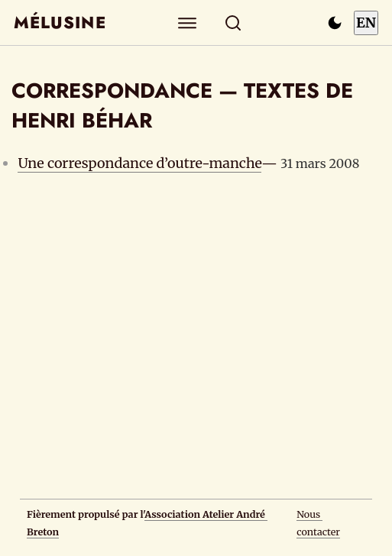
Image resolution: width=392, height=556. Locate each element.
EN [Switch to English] (366, 23)
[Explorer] (187, 23)
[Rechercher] (233, 23)
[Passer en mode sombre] (335, 23)
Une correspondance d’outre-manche (139, 163)
